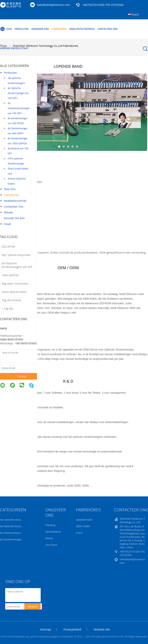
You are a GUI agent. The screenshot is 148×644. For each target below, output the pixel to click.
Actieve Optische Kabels (17, 181)
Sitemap (45, 629)
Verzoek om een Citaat (14, 48)
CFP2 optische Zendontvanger (16, 161)
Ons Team (51, 545)
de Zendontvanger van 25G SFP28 (18, 121)
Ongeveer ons (40, 29)
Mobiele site (102, 629)
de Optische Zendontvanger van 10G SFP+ (18, 93)
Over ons (10, 189)
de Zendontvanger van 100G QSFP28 (18, 141)
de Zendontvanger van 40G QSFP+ (18, 131)
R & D (79, 533)
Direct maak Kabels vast (18, 171)
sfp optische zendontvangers (16, 81)
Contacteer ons (107, 29)
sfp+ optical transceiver (16, 255)
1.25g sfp (7, 308)
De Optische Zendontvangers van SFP (17, 265)
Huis (6, 29)
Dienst (49, 538)
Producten (22, 29)
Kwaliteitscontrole (82, 29)
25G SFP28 (8, 247)
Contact (22, 376)
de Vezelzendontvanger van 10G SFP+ (19, 108)
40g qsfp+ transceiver (15, 284)
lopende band (84, 520)
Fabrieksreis (59, 29)
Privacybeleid (72, 629)
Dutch (135, 14)
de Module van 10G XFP (18, 151)
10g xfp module (11, 300)
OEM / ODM (83, 526)
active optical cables (14, 292)
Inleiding (50, 525)
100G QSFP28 (10, 275)
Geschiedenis (53, 532)
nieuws (8, 212)
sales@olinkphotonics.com (53, 5)
